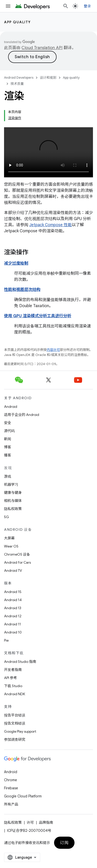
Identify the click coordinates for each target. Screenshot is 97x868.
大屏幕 (9, 538)
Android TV (13, 570)
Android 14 (13, 600)
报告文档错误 (15, 723)
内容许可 (53, 350)
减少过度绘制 (16, 263)
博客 (8, 447)
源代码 (9, 431)
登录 (88, 6)
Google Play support (20, 731)
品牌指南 (46, 822)
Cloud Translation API (42, 48)
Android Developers (19, 78)
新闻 (8, 439)
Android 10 (13, 632)
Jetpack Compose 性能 (51, 225)
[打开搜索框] (66, 6)
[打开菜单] (8, 6)
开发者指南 (13, 670)
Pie (6, 640)
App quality (17, 22)
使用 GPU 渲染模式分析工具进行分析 (38, 316)
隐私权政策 (13, 509)
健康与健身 (13, 493)
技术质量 (17, 84)
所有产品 (11, 804)
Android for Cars (17, 562)
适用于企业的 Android (22, 415)
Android (11, 407)
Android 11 (13, 624)
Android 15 (13, 592)
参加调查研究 (15, 739)
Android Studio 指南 (20, 662)
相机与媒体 (13, 501)
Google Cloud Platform (23, 796)
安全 (8, 423)
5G (7, 517)
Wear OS (11, 546)
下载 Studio (13, 686)
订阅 (64, 843)
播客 (8, 455)
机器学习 (11, 484)
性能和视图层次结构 (22, 290)
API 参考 (10, 678)
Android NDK (15, 694)
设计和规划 (48, 78)
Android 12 (13, 616)
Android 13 (13, 608)
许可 (30, 822)
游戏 (8, 476)
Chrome (10, 780)
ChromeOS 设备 (17, 554)
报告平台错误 (15, 715)
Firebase (11, 788)
